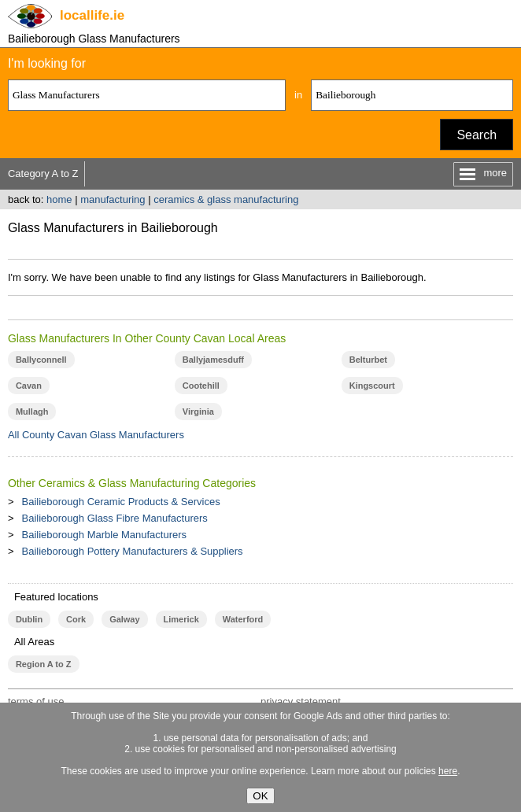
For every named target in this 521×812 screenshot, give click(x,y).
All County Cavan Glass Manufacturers (96, 435)
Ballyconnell (41, 360)
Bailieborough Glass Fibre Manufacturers (115, 518)
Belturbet (368, 360)
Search (477, 135)
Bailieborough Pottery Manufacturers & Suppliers (133, 551)
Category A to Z (43, 173)
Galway (124, 619)
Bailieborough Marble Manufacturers (105, 535)
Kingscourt (372, 386)
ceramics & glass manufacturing (226, 199)
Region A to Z (44, 664)
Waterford (243, 619)
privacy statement (301, 701)
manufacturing (113, 199)
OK (260, 796)
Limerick (181, 619)
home (59, 199)
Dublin (29, 619)
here (448, 771)
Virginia (198, 412)
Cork (76, 619)
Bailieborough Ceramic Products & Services (121, 502)
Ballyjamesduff (213, 360)
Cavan (29, 386)
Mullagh (32, 412)
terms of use (36, 701)
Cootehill (201, 386)
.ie (92, 15)
